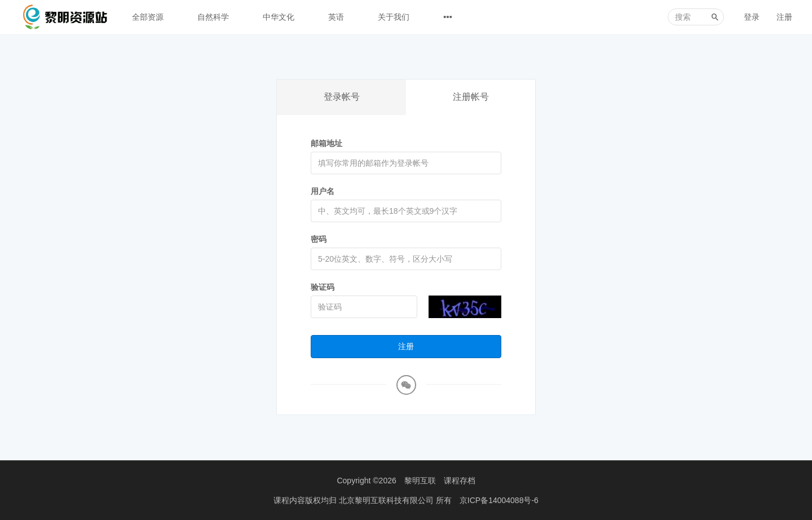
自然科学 (213, 17)
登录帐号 (342, 97)
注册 (784, 17)
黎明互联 (420, 481)
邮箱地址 (326, 143)
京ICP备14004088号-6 (499, 500)
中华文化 (279, 17)
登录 (752, 17)
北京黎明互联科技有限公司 (387, 500)
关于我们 (394, 17)
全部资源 (148, 17)
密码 (319, 239)
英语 (336, 17)
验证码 (323, 287)
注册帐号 (471, 97)
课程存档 (460, 481)
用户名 (323, 191)
